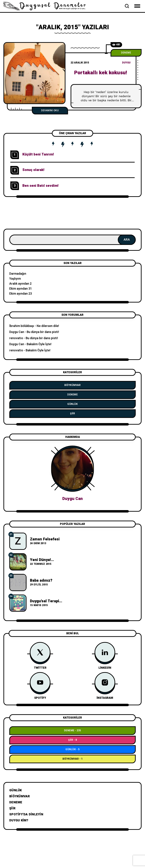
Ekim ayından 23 (21, 294)
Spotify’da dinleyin (26, 814)
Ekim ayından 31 (21, 289)
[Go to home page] (46, 6)
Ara (127, 240)
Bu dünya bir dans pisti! (43, 332)
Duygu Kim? (19, 820)
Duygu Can (17, 332)
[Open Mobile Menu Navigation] (137, 6)
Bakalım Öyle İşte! (39, 344)
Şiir (72, 414)
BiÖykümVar (72, 385)
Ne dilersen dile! (48, 326)
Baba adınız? (41, 580)
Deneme (126, 53)
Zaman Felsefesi (45, 539)
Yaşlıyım (15, 279)
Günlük (72, 404)
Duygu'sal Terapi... (46, 601)
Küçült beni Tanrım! (38, 154)
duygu (126, 63)
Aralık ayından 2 (20, 284)
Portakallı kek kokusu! (101, 73)
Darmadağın (18, 274)
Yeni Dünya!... (42, 560)
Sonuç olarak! (33, 170)
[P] (34, 73)
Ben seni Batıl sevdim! (40, 186)
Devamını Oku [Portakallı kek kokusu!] (50, 110)
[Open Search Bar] (127, 6)
